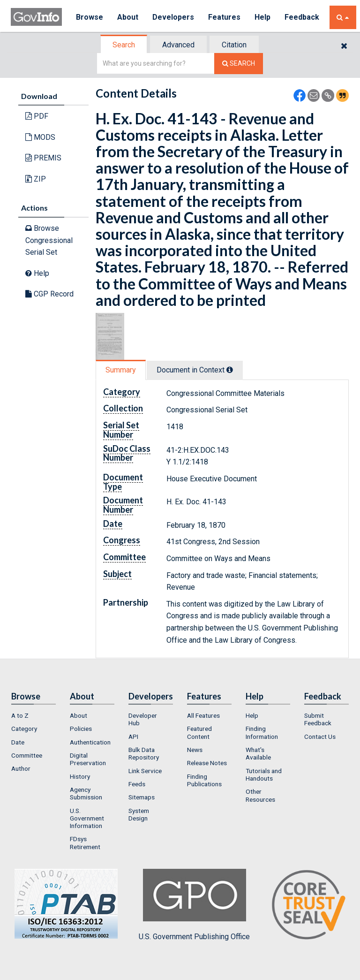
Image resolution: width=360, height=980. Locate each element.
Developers (173, 17)
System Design (139, 814)
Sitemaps (142, 797)
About (128, 17)
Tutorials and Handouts (264, 775)
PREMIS (43, 158)
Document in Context (195, 370)
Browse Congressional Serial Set (49, 240)
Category (24, 729)
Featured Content (199, 732)
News (195, 750)
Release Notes (207, 763)
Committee (27, 755)
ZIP (36, 179)
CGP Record (49, 294)
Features (224, 17)
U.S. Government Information (87, 818)
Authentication (90, 742)
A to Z (20, 715)
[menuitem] (34, 715)
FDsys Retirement (85, 843)
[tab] (124, 45)
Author (21, 768)
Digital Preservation (88, 759)
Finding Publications (204, 780)
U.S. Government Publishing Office (194, 905)
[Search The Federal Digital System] (239, 64)
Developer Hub (143, 719)
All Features (203, 715)
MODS (40, 137)
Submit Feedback (318, 719)
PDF (37, 116)
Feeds (137, 784)
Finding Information (262, 732)
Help (262, 17)
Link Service (145, 771)
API (133, 737)
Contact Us (320, 737)
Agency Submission (86, 793)
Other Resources (260, 795)
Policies (81, 729)
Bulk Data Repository (144, 753)
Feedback (302, 17)
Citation (234, 45)
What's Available (258, 753)
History (80, 776)
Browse (90, 17)
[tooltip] (230, 370)
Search (124, 45)
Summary (121, 370)
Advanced (178, 45)
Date (18, 742)
